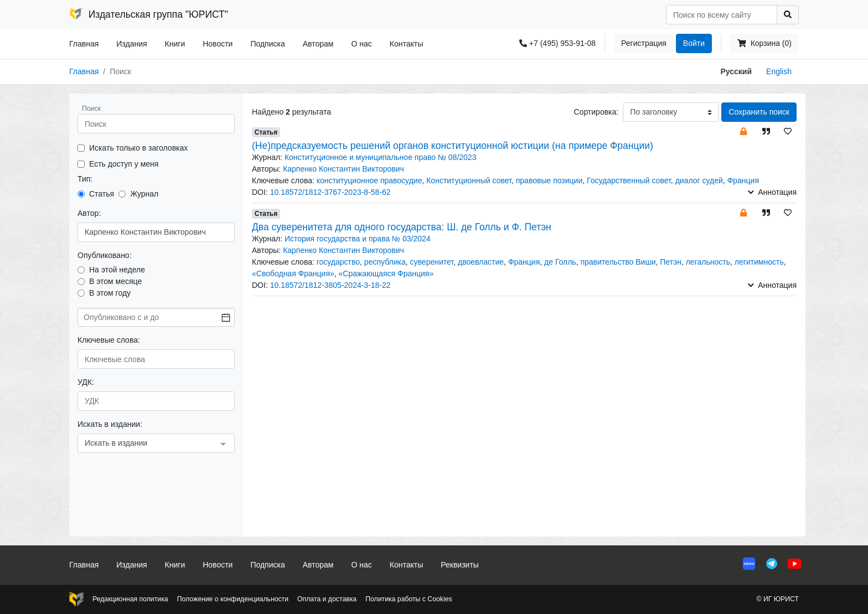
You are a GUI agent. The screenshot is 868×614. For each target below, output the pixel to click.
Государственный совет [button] (629, 180)
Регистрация (644, 43)
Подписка (267, 44)
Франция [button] (743, 180)
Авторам (318, 44)
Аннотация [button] (772, 192)
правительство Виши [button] (618, 262)
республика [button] (385, 262)
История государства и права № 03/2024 (358, 239)
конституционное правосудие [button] (370, 180)
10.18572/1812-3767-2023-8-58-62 (330, 192)
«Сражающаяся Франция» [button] (386, 274)
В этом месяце (115, 281)
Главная (84, 44)
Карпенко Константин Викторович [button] (343, 169)
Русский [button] (737, 71)
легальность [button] (708, 262)
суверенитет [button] (432, 262)
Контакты (406, 44)
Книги (175, 44)
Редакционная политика (130, 599)
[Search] (722, 15)
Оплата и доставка (327, 599)
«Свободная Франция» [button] (293, 274)
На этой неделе (117, 270)
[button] (743, 131)
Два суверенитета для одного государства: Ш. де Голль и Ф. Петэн (402, 227)
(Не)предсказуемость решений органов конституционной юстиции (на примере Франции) (453, 146)
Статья (102, 194)
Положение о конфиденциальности (233, 599)
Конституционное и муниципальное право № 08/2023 (381, 157)
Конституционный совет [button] (469, 180)
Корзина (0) (764, 43)
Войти (694, 43)
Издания (131, 44)
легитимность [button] (759, 262)
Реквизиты (460, 565)
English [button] (779, 71)
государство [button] (338, 262)
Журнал (144, 194)
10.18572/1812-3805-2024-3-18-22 (330, 285)
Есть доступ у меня (124, 164)
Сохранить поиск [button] (759, 112)
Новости (218, 44)
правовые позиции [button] (549, 180)
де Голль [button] (560, 262)
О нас (361, 44)
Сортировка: (596, 112)
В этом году (110, 293)
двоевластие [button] (481, 262)
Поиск (91, 109)
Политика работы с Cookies (409, 599)
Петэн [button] (671, 262)
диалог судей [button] (699, 180)
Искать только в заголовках (138, 148)
